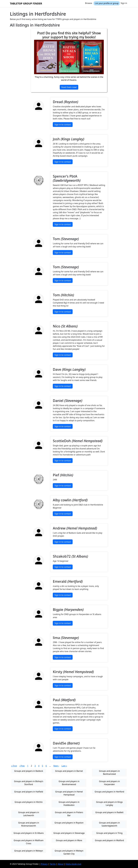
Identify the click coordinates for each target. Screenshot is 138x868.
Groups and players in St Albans (29, 833)
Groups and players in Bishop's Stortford (29, 783)
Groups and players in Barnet (69, 771)
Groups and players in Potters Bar (69, 814)
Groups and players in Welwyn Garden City (69, 852)
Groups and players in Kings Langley (109, 804)
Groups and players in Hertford (109, 792)
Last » (64, 766)
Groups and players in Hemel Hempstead (69, 793)
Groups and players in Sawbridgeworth (109, 824)
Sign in (124, 3)
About (61, 864)
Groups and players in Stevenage (69, 833)
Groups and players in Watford (109, 840)
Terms (53, 864)
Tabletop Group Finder (26, 3)
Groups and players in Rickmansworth (29, 824)
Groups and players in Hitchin (29, 802)
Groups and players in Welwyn (29, 851)
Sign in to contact (63, 125)
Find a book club (73, 864)
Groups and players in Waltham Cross (29, 842)
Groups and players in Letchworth (29, 814)
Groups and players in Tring (109, 833)
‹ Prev (22, 766)
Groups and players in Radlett (109, 812)
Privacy (44, 864)
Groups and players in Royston (69, 823)
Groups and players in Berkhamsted (109, 772)
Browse (89, 3)
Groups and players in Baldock (29, 771)
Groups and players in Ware (69, 840)
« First (14, 766)
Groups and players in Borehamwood (69, 783)
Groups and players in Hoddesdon (69, 804)
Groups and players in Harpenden (109, 783)
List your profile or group (107, 3)
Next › (56, 766)
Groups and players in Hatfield (29, 792)
